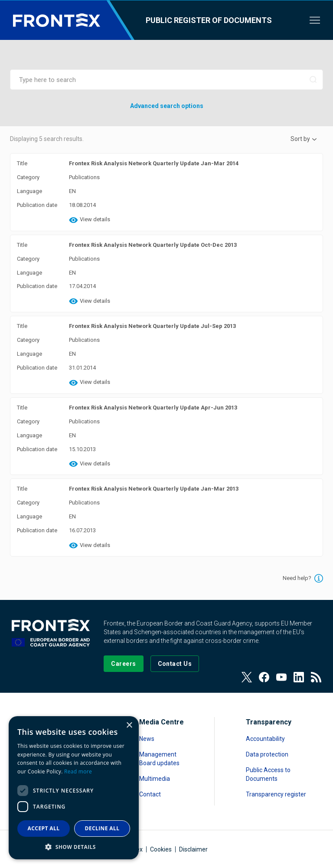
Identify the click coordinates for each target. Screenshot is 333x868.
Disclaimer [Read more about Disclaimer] (193, 849)
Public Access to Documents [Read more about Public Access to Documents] (268, 774)
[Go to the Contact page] (175, 664)
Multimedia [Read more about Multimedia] (155, 779)
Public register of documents (209, 20)
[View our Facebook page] (264, 677)
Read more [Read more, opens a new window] (78, 771)
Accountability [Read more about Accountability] (265, 739)
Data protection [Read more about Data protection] (267, 754)
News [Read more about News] (147, 739)
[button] (74, 847)
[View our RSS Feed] (316, 677)
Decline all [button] (102, 828)
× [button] (129, 726)
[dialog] (74, 788)
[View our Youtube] (281, 677)
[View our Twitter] (247, 677)
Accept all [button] (44, 828)
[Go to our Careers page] (123, 664)
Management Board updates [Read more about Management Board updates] (159, 759)
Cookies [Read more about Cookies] (161, 849)
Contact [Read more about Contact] (150, 794)
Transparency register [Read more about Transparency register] (276, 794)
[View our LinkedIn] (299, 677)
